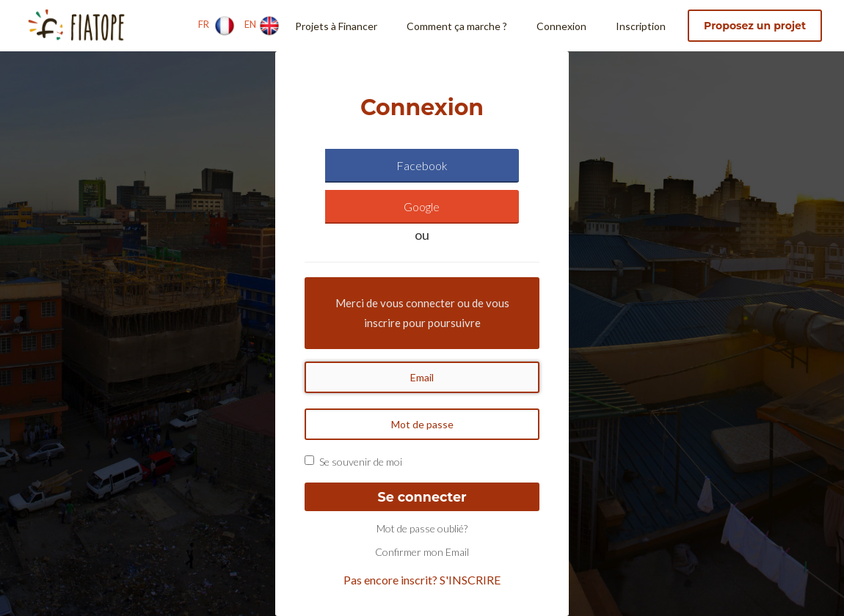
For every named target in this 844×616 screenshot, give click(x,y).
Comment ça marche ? (457, 26)
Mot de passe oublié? (422, 528)
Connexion (561, 26)
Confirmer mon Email (422, 552)
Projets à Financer (336, 26)
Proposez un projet (755, 26)
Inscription (641, 26)
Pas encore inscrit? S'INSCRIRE (422, 580)
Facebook (422, 165)
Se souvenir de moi (361, 462)
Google (422, 206)
